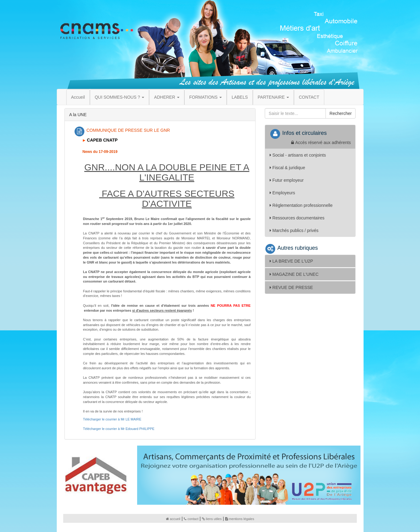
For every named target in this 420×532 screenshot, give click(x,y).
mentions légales (240, 519)
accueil (173, 519)
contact (191, 519)
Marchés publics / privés (294, 230)
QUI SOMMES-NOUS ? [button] (120, 97)
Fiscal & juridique (287, 168)
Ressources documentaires (297, 218)
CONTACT (309, 97)
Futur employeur (287, 180)
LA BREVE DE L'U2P (291, 261)
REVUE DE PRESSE (291, 287)
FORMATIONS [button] (206, 97)
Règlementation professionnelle (301, 205)
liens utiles (212, 519)
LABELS (240, 97)
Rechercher (341, 113)
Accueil (78, 97)
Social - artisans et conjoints (298, 155)
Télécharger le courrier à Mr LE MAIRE (112, 419)
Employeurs (282, 193)
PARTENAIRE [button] (273, 97)
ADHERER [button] (167, 97)
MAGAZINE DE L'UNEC (294, 274)
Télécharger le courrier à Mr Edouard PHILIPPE (119, 429)
